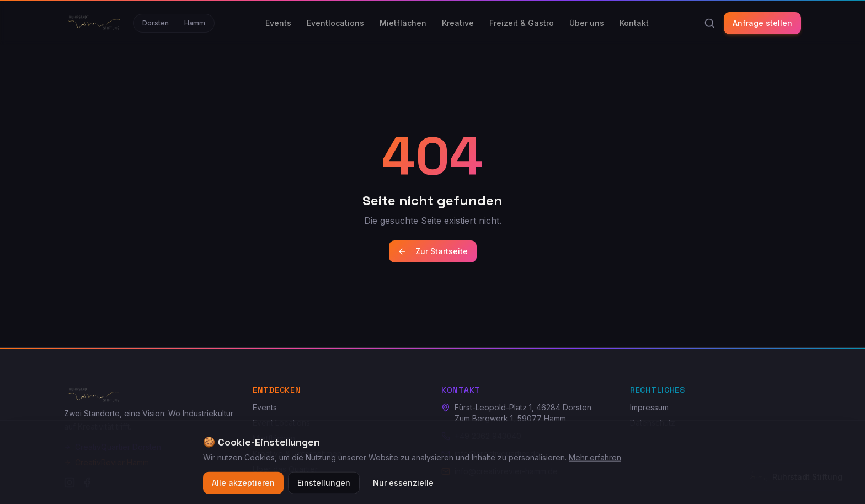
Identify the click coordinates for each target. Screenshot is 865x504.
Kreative (458, 23)
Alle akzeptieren (243, 488)
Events (278, 23)
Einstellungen (324, 488)
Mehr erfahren (595, 462)
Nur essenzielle (403, 488)
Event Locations (281, 423)
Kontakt (634, 23)
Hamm (195, 23)
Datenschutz (653, 423)
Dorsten (156, 23)
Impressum (649, 407)
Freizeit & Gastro (522, 23)
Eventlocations (335, 23)
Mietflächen (403, 23)
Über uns (587, 23)
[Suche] (709, 23)
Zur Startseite (433, 251)
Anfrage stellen (762, 23)
